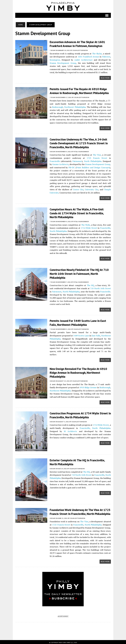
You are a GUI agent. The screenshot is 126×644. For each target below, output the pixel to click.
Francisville (55, 161)
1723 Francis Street (97, 157)
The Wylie (86, 224)
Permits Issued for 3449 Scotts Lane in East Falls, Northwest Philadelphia (78, 322)
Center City (78, 189)
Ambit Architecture (83, 60)
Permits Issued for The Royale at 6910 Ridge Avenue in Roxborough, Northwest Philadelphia (79, 91)
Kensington (55, 60)
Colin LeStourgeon (80, 50)
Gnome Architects (60, 164)
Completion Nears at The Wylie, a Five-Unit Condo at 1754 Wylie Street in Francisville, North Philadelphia (77, 212)
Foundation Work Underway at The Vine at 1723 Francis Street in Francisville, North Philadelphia (80, 511)
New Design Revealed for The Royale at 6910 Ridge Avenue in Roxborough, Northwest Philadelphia (78, 371)
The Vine (97, 154)
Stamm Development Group (63, 63)
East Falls (96, 334)
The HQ (91, 284)
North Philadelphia (93, 161)
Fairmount (77, 161)
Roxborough (58, 107)
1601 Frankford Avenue (88, 57)
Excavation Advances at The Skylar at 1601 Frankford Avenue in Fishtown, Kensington (77, 44)
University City (92, 189)
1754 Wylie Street (89, 227)
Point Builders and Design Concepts (93, 167)
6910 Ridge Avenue (88, 386)
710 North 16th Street (100, 287)
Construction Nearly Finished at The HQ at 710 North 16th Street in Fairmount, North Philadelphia (79, 273)
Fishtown (106, 57)
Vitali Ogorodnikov (81, 151)
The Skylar (97, 53)
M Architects (70, 430)
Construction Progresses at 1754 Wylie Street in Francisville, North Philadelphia (80, 414)
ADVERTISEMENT (63, 615)
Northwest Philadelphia (75, 107)
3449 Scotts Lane (81, 334)
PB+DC (72, 167)
